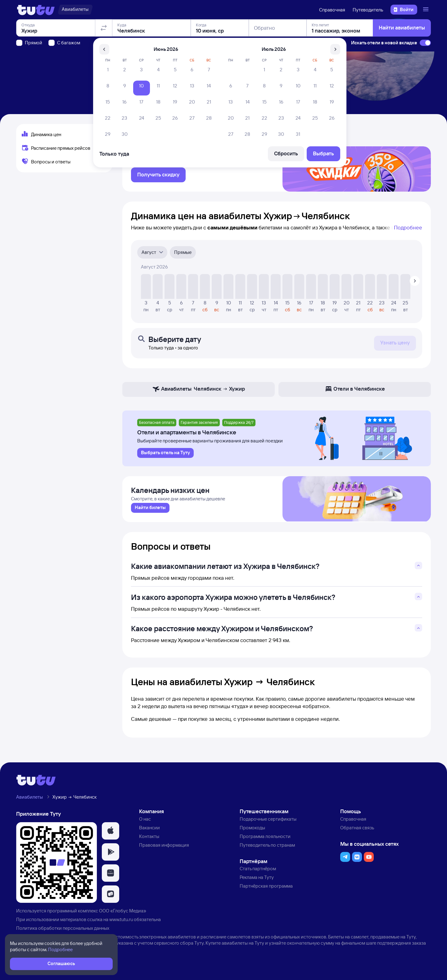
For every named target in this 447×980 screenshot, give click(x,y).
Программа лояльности (265, 843)
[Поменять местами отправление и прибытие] (104, 63)
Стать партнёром (258, 875)
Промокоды (252, 834)
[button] (111, 838)
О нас (145, 826)
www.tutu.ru (121, 926)
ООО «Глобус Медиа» (123, 918)
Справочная (332, 10)
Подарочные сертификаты (268, 826)
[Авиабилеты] (75, 10)
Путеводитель (368, 10)
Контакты (149, 843)
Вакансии (149, 834)
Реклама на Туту (257, 884)
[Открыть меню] (427, 10)
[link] (150, 514)
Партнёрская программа (266, 893)
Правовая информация (164, 851)
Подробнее (408, 231)
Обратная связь (357, 834)
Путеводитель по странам (267, 851)
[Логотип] (36, 10)
